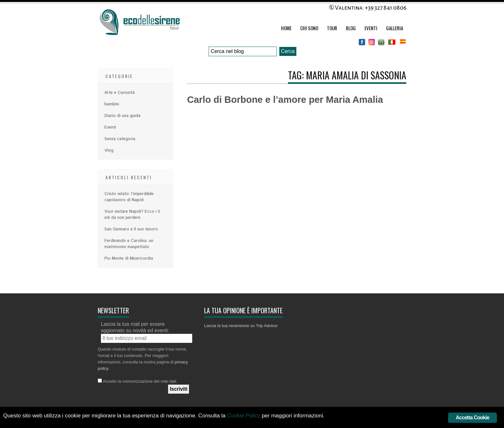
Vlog (109, 151)
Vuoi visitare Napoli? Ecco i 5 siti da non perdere (132, 215)
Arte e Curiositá (120, 93)
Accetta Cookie (473, 418)
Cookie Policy (243, 416)
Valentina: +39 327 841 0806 (368, 8)
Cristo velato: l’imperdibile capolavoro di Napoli (129, 197)
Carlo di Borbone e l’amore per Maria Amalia (285, 100)
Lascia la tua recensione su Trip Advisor (241, 326)
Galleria (395, 28)
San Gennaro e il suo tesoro (131, 229)
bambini (112, 104)
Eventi (371, 28)
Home (286, 28)
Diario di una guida (122, 116)
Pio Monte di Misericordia (129, 259)
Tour (332, 28)
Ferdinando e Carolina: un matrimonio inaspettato (129, 244)
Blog (351, 28)
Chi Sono (309, 28)
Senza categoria (120, 139)
